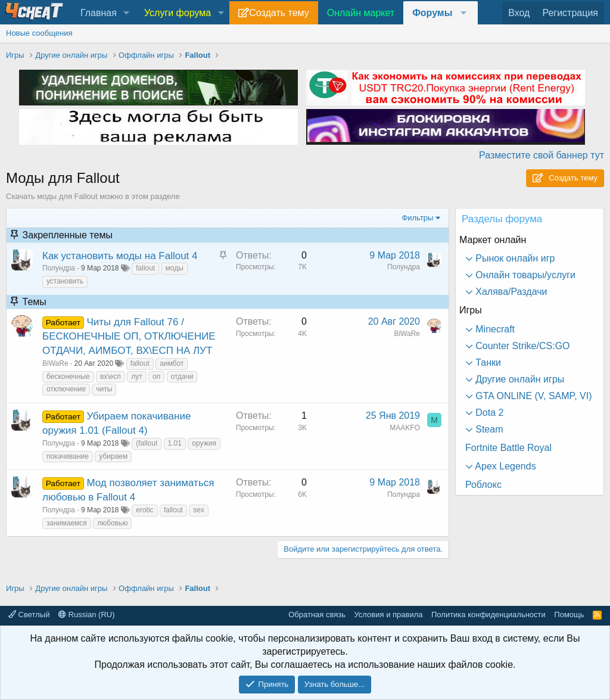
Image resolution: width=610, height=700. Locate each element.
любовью (112, 523)
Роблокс (483, 485)
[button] (127, 13)
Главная (99, 13)
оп (156, 377)
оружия (204, 443)
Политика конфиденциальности (488, 615)
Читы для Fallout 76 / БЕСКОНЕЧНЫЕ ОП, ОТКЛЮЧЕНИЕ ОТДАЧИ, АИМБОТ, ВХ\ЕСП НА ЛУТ (129, 336)
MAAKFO (405, 428)
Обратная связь (317, 615)
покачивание (68, 456)
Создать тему (279, 13)
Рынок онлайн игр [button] (514, 258)
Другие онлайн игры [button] (519, 379)
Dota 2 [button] (488, 413)
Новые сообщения (39, 33)
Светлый (29, 615)
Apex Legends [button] (505, 466)
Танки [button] (487, 363)
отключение (66, 389)
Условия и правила (388, 615)
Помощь (569, 615)
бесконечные (68, 377)
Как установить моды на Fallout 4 (120, 256)
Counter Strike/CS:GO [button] (522, 346)
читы (104, 389)
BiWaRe (55, 363)
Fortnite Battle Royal (508, 448)
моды (175, 268)
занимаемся (67, 523)
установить (65, 281)
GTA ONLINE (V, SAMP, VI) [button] (533, 396)
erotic (144, 510)
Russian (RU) (87, 615)
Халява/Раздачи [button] (510, 292)
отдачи (182, 377)
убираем (113, 456)
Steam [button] (488, 429)
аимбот (172, 363)
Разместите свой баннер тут (541, 155)
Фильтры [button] (417, 218)
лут (137, 377)
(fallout (147, 443)
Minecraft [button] (494, 329)
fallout (145, 268)
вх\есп (111, 377)
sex (199, 510)
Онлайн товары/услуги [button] (524, 275)
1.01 (175, 443)
